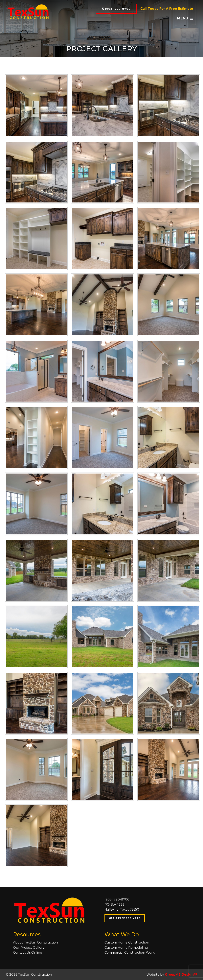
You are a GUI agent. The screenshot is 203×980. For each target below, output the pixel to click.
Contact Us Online (28, 953)
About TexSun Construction (35, 942)
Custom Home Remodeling (126, 948)
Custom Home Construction (127, 942)
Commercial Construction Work (130, 953)
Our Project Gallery (29, 948)
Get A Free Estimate (125, 918)
